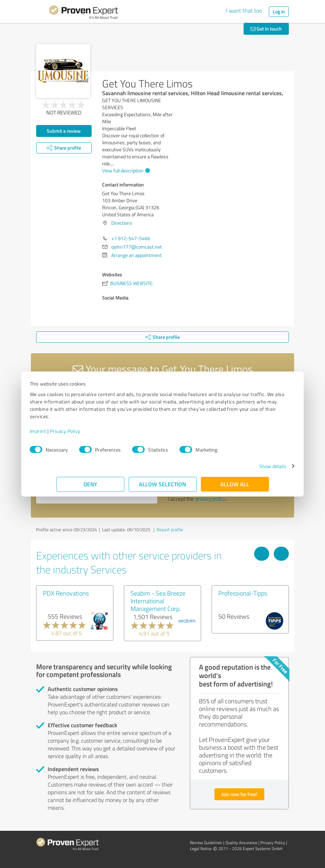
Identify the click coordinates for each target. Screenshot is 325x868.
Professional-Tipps (243, 593)
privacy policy (210, 499)
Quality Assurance (241, 843)
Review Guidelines (206, 843)
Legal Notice (201, 849)
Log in (279, 11)
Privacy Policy (91, 431)
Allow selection (162, 484)
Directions (122, 223)
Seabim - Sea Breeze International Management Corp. (158, 601)
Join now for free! (239, 794)
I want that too (244, 11)
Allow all (235, 484)
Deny (90, 484)
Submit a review (64, 131)
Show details (246, 466)
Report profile (170, 530)
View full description (125, 170)
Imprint (64, 431)
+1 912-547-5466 (131, 238)
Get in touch (266, 29)
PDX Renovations (66, 593)
